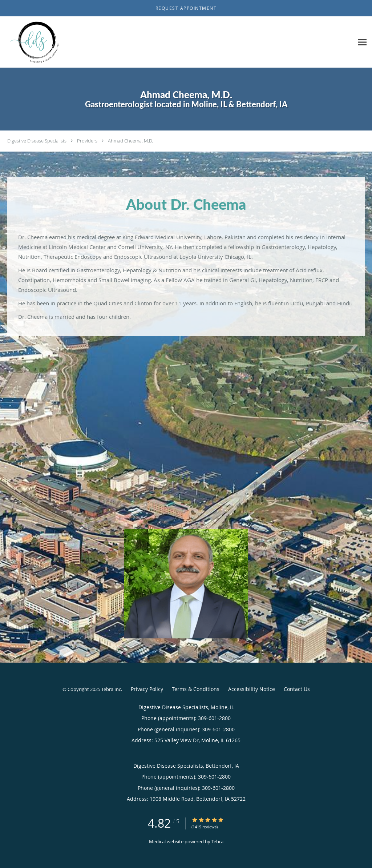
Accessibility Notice (252, 689)
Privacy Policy (147, 689)
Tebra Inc (111, 689)
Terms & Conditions (196, 689)
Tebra (217, 841)
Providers (87, 141)
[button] (186, 8)
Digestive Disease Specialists (37, 141)
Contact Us (297, 689)
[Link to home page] (35, 42)
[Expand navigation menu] (362, 42)
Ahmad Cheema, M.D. (130, 141)
